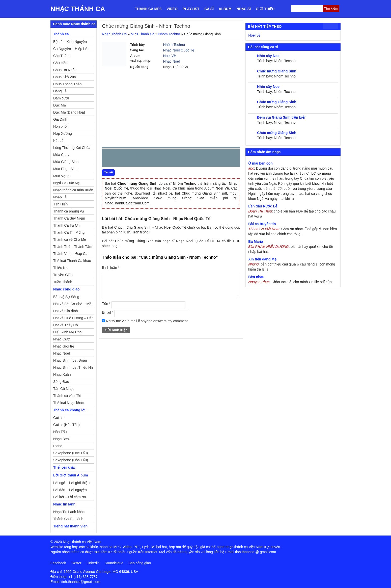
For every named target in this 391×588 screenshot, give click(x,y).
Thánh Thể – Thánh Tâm (73, 247)
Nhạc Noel (172, 61)
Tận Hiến (60, 204)
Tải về (108, 172)
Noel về (254, 35)
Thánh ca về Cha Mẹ (70, 239)
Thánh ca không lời (69, 410)
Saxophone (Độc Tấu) (71, 453)
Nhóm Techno (169, 34)
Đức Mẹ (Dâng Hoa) (69, 112)
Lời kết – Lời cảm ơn (69, 497)
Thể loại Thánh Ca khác (72, 261)
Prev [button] (109, 159)
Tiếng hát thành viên (70, 526)
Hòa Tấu (60, 432)
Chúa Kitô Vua (65, 77)
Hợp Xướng (63, 133)
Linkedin (93, 563)
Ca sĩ (209, 9)
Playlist (191, 9)
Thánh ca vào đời (67, 396)
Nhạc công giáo (66, 289)
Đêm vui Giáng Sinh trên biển (282, 117)
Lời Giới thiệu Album (71, 475)
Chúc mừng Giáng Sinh (277, 71)
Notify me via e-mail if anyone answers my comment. (145, 321)
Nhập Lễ (60, 197)
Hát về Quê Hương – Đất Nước (73, 319)
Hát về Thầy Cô (65, 325)
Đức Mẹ (60, 105)
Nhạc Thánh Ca (78, 9)
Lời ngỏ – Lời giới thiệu (71, 483)
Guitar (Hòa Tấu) (66, 425)
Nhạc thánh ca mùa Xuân (73, 190)
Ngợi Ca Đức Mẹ (66, 183)
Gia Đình (60, 119)
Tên (106, 304)
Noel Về (170, 56)
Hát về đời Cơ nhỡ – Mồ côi (72, 305)
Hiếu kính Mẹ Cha (67, 332)
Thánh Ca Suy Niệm (69, 218)
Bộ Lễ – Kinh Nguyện (70, 42)
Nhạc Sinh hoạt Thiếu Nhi (73, 367)
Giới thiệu (265, 9)
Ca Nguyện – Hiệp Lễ (70, 49)
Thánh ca (61, 34)
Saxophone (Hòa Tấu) (71, 460)
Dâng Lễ (60, 91)
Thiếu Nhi (61, 268)
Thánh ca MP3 (148, 9)
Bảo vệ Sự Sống (66, 297)
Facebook (58, 563)
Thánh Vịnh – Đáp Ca (70, 254)
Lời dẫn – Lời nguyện (70, 490)
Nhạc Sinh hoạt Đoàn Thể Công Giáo (70, 361)
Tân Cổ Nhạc (64, 389)
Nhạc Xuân (62, 375)
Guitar (58, 418)
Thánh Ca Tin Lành (68, 519)
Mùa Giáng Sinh (66, 162)
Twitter (76, 563)
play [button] (122, 158)
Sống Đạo (61, 382)
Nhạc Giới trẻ (64, 346)
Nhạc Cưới (62, 339)
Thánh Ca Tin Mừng (69, 232)
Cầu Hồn (60, 63)
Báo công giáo (140, 563)
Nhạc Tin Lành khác (69, 512)
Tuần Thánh (63, 282)
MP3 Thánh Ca (143, 34)
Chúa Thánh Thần (67, 84)
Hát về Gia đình (66, 311)
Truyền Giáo (63, 275)
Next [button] (134, 159)
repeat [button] (151, 159)
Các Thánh (62, 56)
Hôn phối (60, 126)
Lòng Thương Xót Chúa (72, 148)
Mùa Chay (61, 155)
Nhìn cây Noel (269, 56)
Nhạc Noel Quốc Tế (179, 50)
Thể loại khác (64, 467)
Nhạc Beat (62, 439)
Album (225, 9)
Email (107, 312)
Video (172, 9)
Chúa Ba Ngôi (64, 70)
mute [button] (206, 158)
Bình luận (111, 268)
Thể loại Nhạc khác (68, 403)
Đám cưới (61, 98)
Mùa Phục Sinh (65, 169)
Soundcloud (114, 563)
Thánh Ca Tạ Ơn (66, 225)
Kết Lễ (58, 141)
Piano (58, 446)
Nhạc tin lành (64, 504)
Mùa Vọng (61, 176)
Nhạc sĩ (244, 9)
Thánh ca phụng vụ (69, 211)
